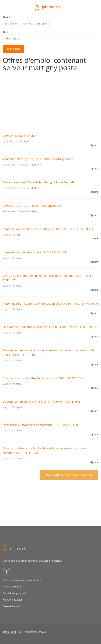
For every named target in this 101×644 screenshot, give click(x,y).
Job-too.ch (11, 632)
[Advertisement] (50, 100)
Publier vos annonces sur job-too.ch (23, 580)
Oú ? (5, 32)
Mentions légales (13, 600)
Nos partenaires (12, 586)
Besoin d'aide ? (12, 606)
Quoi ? (7, 17)
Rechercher (13, 49)
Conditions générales (15, 593)
